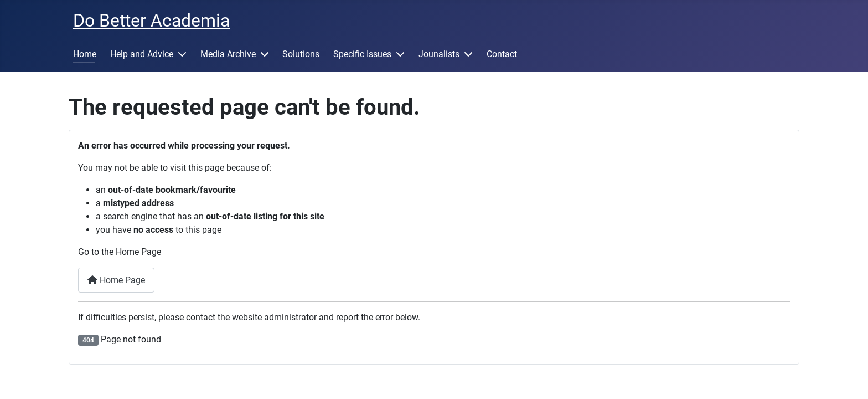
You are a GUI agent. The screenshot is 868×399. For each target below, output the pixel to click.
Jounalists (439, 54)
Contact (502, 54)
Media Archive (228, 54)
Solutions (301, 54)
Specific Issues (362, 54)
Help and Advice (142, 54)
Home (85, 54)
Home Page (116, 280)
